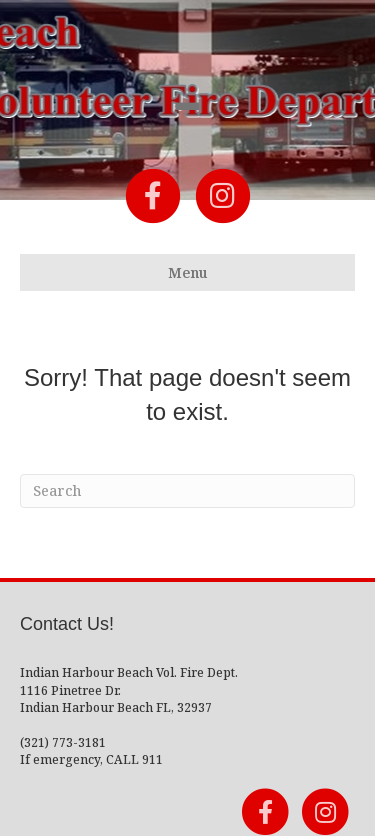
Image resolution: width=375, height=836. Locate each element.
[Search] (187, 491)
